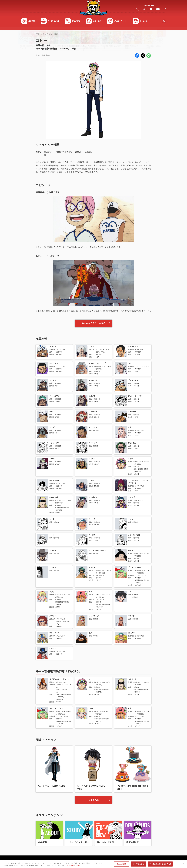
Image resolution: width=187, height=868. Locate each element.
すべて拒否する (138, 864)
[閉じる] (183, 864)
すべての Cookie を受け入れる (160, 864)
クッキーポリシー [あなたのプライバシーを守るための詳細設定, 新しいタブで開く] (73, 866)
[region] (93, 864)
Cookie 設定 (121, 864)
